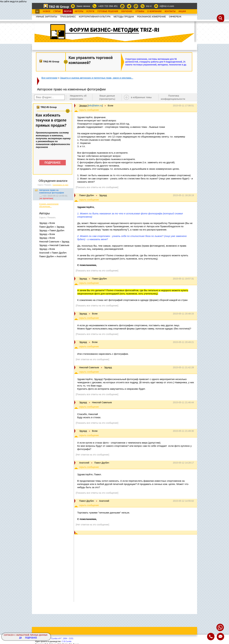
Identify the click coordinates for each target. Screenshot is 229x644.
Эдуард (83, 106)
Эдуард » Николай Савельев (54, 245)
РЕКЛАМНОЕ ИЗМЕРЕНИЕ (152, 17)
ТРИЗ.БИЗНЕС (68, 17)
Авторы (79, 11)
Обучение (127, 11)
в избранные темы (141, 97)
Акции (182, 11)
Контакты (170, 11)
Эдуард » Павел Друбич (52, 230)
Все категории (49, 78)
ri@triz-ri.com (167, 6)
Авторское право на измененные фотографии (52, 191)
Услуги (90, 11)
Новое (47, 11)
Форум (68, 11)
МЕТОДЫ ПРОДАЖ (124, 17)
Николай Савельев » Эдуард (54, 242)
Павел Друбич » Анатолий (53, 256)
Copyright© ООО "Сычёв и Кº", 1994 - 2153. (54, 639)
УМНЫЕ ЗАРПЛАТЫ (46, 17)
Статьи (57, 11)
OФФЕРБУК (175, 17)
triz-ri (149, 6)
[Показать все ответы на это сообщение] (97, 187)
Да (20, 638)
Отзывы (140, 11)
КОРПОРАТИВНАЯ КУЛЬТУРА (95, 17)
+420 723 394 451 (108, 6)
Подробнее (31, 638)
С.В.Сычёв (67, 641)
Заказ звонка (83, 6)
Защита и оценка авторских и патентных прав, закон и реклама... (97, 78)
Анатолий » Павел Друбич (53, 253)
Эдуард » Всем (47, 223)
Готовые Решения (108, 11)
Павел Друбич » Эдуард (52, 227)
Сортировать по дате (60, 185)
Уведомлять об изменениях (78, 97)
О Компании (154, 11)
